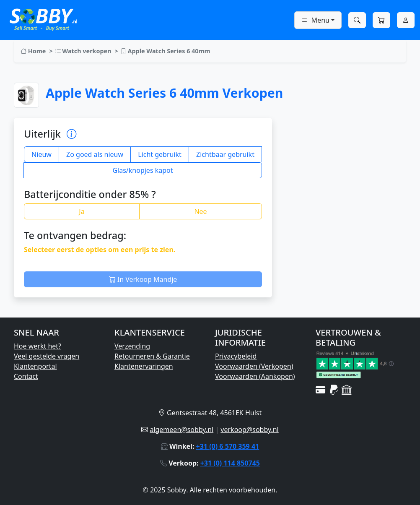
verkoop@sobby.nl (249, 430)
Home (33, 51)
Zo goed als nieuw (95, 154)
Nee (200, 211)
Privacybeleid (236, 356)
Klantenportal (35, 366)
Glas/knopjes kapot (143, 170)
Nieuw (41, 154)
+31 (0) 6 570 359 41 (228, 446)
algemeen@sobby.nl (181, 430)
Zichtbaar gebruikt (225, 154)
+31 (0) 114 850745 (230, 463)
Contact (26, 376)
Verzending (132, 346)
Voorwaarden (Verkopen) (254, 366)
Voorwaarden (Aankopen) (255, 376)
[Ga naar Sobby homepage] (43, 19)
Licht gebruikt (160, 154)
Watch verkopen (83, 51)
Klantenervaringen (144, 366)
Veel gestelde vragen (47, 356)
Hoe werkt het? (38, 346)
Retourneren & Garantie (152, 356)
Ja (82, 211)
